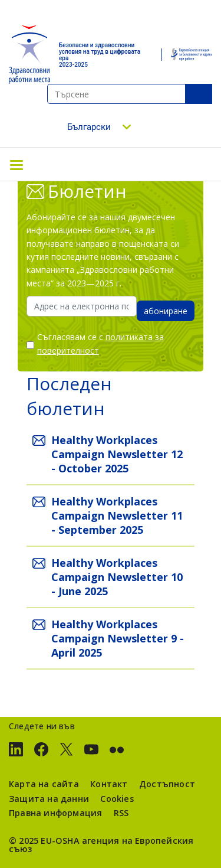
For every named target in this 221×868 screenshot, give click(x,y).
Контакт (109, 784)
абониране (166, 311)
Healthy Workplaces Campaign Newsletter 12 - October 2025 (117, 454)
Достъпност (167, 784)
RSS (121, 813)
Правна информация (55, 813)
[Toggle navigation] (17, 164)
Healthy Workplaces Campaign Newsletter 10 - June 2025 (117, 577)
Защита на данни (49, 799)
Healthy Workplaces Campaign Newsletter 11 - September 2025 (117, 515)
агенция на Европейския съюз (101, 845)
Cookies (117, 799)
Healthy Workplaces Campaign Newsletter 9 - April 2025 (118, 638)
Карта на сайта (44, 784)
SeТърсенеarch (199, 94)
